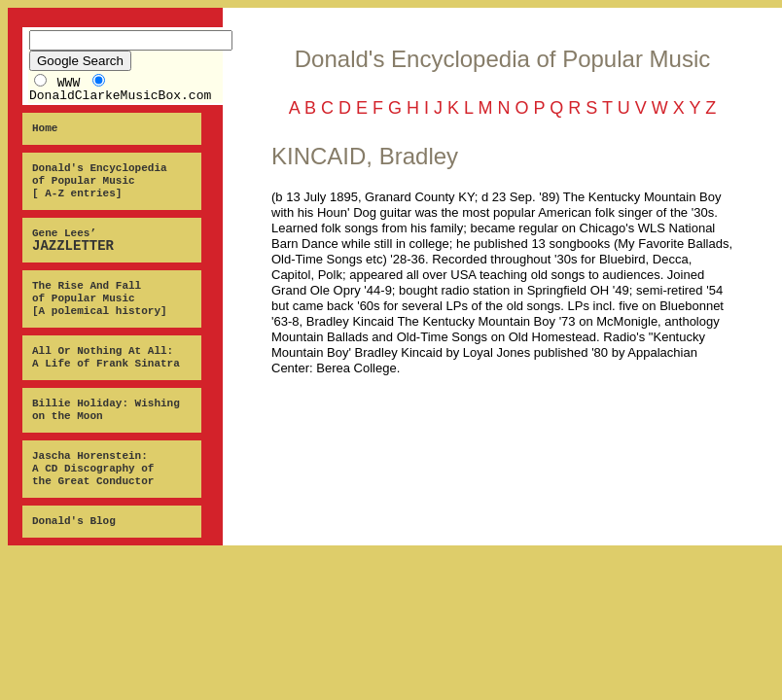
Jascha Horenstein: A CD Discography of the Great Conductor (93, 469)
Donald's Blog (74, 521)
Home (45, 128)
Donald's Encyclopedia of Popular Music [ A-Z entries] (100, 181)
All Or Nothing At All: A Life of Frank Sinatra (106, 357)
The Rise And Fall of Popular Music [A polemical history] (100, 298)
